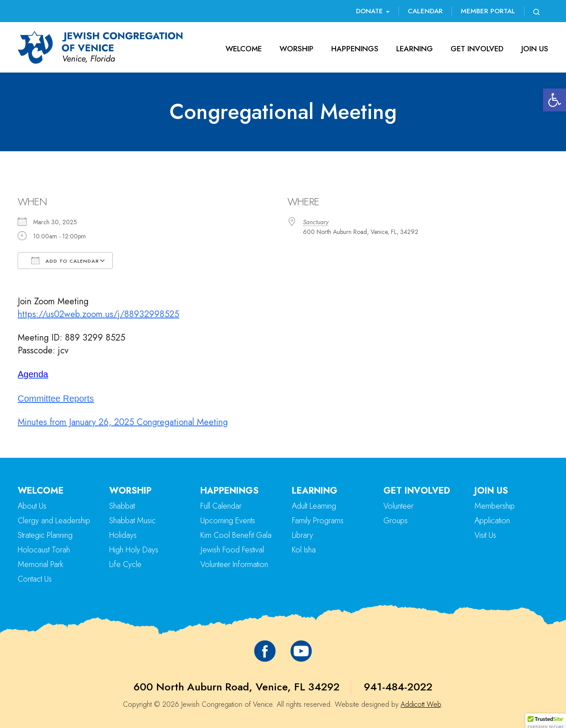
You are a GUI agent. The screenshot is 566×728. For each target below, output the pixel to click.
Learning (415, 49)
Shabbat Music (132, 521)
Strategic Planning (45, 535)
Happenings (355, 49)
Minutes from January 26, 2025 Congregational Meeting (123, 422)
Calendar (425, 11)
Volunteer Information (234, 564)
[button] (555, 100)
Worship (296, 49)
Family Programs (318, 521)
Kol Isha (304, 550)
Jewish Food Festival (232, 550)
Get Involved (477, 49)
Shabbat (122, 506)
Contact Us (35, 579)
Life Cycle (125, 564)
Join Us (535, 49)
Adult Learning (314, 506)
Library (302, 535)
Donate (373, 11)
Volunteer (398, 506)
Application (492, 521)
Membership (495, 506)
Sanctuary (316, 222)
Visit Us (485, 535)
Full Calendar (221, 506)
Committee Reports (56, 398)
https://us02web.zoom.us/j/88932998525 (98, 314)
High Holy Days (134, 550)
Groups (396, 521)
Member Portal (488, 11)
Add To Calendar (65, 261)
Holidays (123, 535)
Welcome (244, 49)
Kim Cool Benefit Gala (236, 535)
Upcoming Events (228, 521)
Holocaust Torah (44, 550)
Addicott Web (421, 704)
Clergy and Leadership (54, 521)
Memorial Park (40, 564)
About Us (32, 506)
